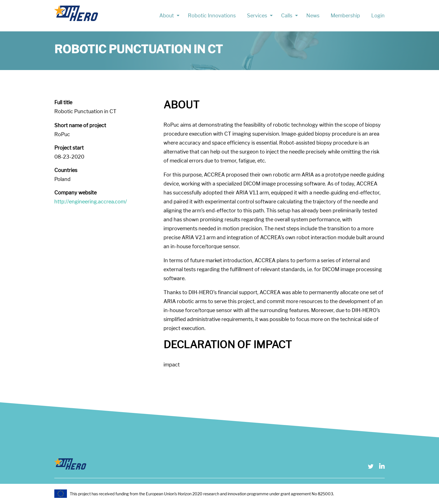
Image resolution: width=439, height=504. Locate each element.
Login (378, 16)
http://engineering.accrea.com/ (91, 202)
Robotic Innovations (212, 16)
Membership (345, 16)
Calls (287, 16)
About (167, 16)
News (313, 16)
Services (257, 16)
